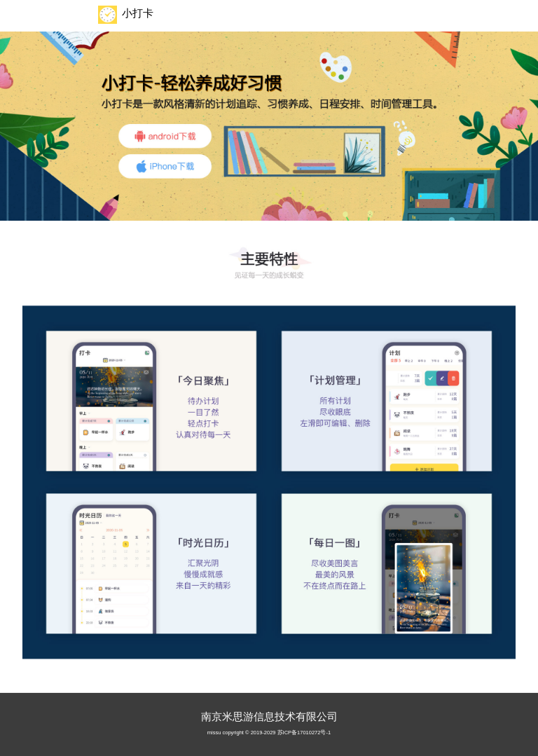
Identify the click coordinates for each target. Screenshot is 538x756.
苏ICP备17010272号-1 (304, 733)
